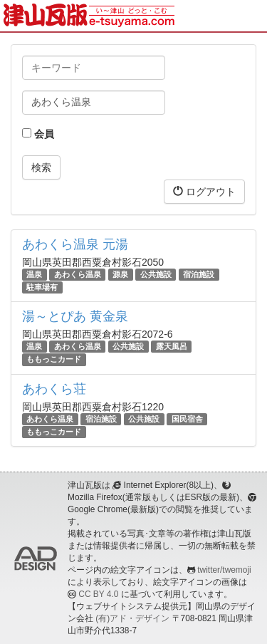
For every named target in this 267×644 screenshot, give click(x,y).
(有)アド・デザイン (132, 618)
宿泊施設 (199, 274)
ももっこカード (54, 360)
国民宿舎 (187, 419)
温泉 (34, 274)
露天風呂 (172, 346)
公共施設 (156, 274)
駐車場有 (42, 287)
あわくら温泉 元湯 (75, 244)
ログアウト (204, 191)
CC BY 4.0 (98, 594)
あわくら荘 (54, 389)
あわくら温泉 (78, 274)
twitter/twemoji (224, 570)
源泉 (120, 274)
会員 (38, 134)
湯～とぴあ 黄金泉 (75, 316)
